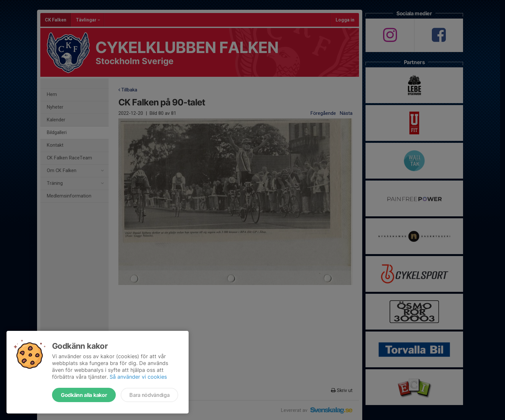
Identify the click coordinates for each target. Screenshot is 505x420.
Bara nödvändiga (149, 395)
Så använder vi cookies (138, 377)
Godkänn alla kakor (84, 395)
